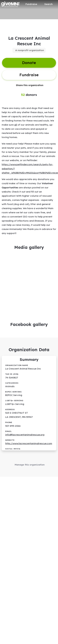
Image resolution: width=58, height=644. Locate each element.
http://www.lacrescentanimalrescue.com (29, 443)
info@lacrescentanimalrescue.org (25, 435)
